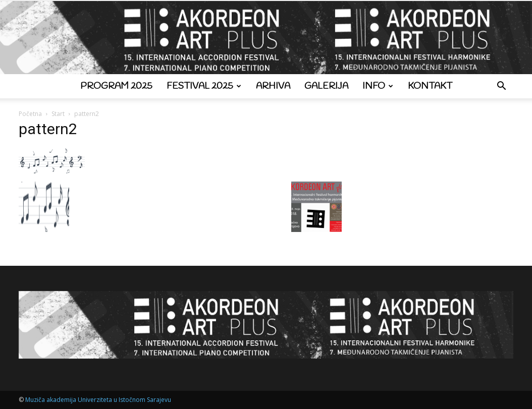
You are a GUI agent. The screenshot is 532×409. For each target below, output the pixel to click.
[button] (501, 87)
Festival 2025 (204, 86)
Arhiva (273, 86)
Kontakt (430, 86)
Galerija (326, 86)
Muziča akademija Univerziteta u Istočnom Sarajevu (98, 400)
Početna (30, 114)
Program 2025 (116, 86)
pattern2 (48, 129)
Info (378, 86)
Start (58, 114)
